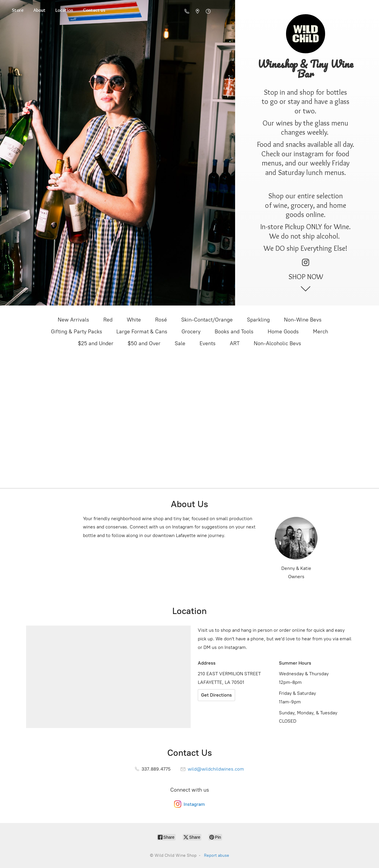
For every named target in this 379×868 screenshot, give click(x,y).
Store (18, 10)
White (134, 320)
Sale (180, 343)
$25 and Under (96, 343)
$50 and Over (144, 343)
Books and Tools (234, 332)
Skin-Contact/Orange (207, 320)
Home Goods (283, 332)
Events (208, 343)
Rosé (161, 320)
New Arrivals (73, 320)
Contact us (94, 10)
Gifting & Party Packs (77, 332)
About (40, 10)
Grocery (191, 332)
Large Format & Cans (142, 332)
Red (108, 320)
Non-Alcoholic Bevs (277, 343)
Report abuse (217, 855)
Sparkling (258, 320)
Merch (321, 332)
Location (64, 10)
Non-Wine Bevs (303, 320)
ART (235, 343)
